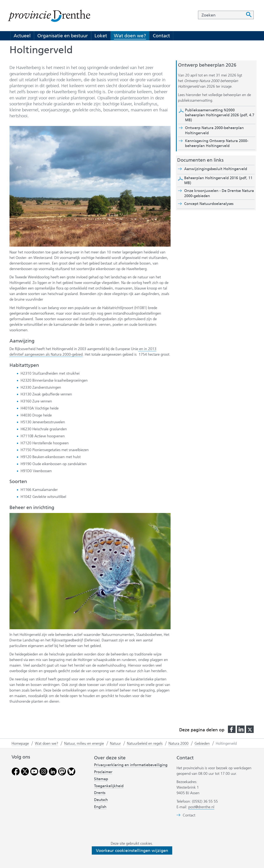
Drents (100, 793)
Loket (101, 36)
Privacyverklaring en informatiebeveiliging (131, 765)
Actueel (22, 36)
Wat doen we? (130, 36)
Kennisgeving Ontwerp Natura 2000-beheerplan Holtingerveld (217, 143)
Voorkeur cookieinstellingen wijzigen (132, 850)
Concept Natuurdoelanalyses (209, 204)
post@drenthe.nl (201, 807)
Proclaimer (103, 772)
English (100, 807)
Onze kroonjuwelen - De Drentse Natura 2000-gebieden (219, 193)
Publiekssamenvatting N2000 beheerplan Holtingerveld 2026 (220, 115)
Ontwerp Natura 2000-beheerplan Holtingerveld (214, 131)
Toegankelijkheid (109, 786)
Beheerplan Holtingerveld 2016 (218, 180)
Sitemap (101, 779)
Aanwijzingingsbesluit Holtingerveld (219, 169)
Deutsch (101, 800)
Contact (161, 36)
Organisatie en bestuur (63, 36)
